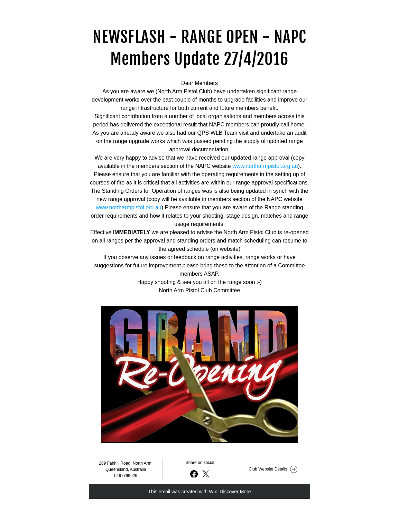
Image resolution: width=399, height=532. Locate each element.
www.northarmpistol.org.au (265, 166)
